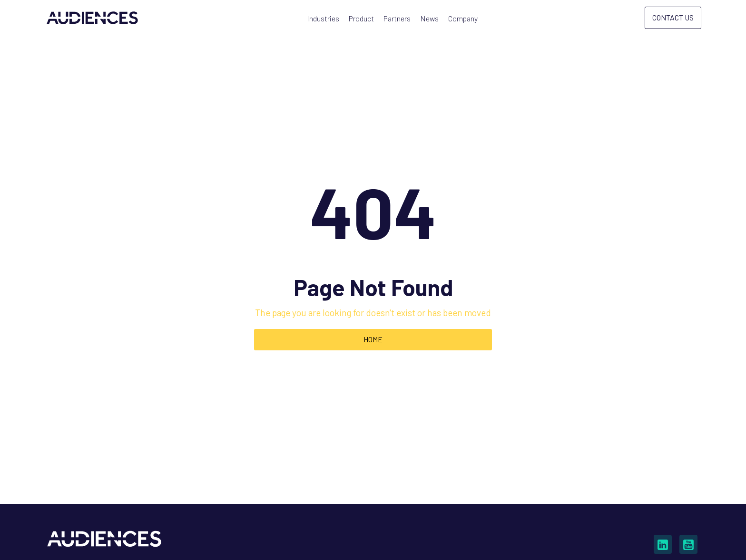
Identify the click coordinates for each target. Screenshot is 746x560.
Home (373, 339)
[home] (92, 18)
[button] (323, 19)
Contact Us (673, 17)
